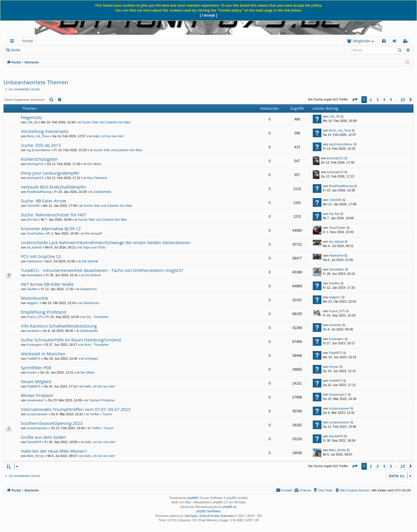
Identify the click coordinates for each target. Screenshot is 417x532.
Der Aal (32, 220)
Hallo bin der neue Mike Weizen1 (54, 451)
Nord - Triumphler (96, 345)
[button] (355, 100)
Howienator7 (36, 400)
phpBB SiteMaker (209, 511)
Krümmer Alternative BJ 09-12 (51, 228)
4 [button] (384, 99)
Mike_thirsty (35, 456)
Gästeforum (88, 289)
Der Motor (94, 164)
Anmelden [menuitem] (396, 42)
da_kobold (34, 247)
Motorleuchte (35, 298)
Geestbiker (35, 275)
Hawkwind (34, 261)
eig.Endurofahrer (39, 150)
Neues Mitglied (36, 381)
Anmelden (67, 50)
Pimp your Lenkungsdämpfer (50, 173)
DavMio (32, 289)
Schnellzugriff (13, 42)
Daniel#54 (34, 442)
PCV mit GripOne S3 (41, 256)
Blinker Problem (37, 395)
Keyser (32, 372)
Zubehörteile (102, 192)
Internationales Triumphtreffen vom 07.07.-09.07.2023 (76, 409)
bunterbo (33, 331)
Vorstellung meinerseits (45, 131)
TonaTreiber (35, 233)
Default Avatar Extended (217, 516)
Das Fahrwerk (97, 178)
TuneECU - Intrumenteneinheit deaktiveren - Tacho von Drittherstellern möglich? (102, 270)
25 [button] (403, 99)
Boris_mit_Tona (38, 136)
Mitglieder (272, 41)
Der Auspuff (93, 233)
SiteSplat (191, 516)
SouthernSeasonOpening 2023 (52, 423)
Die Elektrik (90, 261)
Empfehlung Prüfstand (44, 312)
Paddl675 (34, 359)
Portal (28, 41)
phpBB (192, 498)
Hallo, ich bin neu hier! (108, 136)
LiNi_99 (32, 122)
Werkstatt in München (43, 354)
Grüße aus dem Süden (43, 437)
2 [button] (371, 99)
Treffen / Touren (101, 414)
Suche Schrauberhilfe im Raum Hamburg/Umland (71, 340)
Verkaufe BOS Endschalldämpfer (54, 187)
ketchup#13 (35, 164)
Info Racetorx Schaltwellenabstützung (59, 326)
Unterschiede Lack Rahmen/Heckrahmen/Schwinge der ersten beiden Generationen (106, 242)
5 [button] (391, 99)
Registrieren (93, 50)
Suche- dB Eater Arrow (44, 201)
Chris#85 (33, 206)
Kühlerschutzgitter (39, 159)
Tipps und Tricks (94, 247)
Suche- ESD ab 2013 (41, 145)
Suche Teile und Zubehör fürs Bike (106, 122)
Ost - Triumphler (97, 317)
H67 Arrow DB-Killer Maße (47, 284)
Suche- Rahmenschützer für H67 (53, 215)
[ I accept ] (208, 15)
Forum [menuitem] (51, 41)
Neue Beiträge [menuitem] (40, 50)
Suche (15, 50)
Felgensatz (32, 117)
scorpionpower (37, 414)
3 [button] (378, 99)
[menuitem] (80, 41)
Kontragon (34, 345)
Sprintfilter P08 (36, 368)
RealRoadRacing (39, 192)
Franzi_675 (35, 317)
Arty (188, 502)
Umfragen (91, 359)
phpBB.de (230, 507)
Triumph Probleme (102, 400)
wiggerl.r (33, 303)
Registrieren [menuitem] (407, 42)
